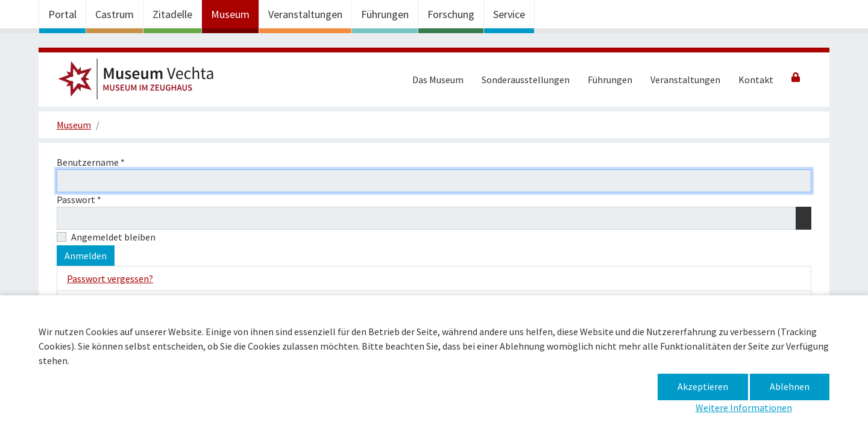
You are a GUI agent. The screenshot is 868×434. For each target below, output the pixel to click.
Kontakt (756, 80)
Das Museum (438, 80)
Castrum (115, 14)
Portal (62, 14)
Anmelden (86, 256)
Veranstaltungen (305, 14)
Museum (230, 14)
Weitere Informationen (744, 407)
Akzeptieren (703, 386)
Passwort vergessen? (110, 278)
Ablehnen (790, 386)
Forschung (451, 14)
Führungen (385, 14)
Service (509, 14)
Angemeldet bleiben (113, 237)
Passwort (79, 200)
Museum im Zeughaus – (141, 83)
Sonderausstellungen (526, 80)
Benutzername (91, 162)
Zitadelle (172, 14)
